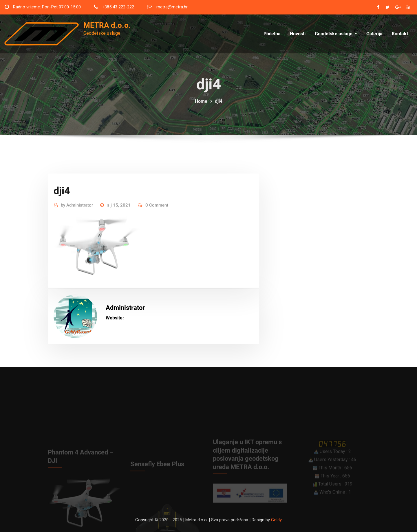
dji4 (219, 106)
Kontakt (400, 34)
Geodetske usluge (336, 34)
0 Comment (157, 226)
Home (201, 106)
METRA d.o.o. (107, 25)
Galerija (374, 34)
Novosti (298, 34)
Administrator (77, 226)
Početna (272, 34)
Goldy (276, 520)
